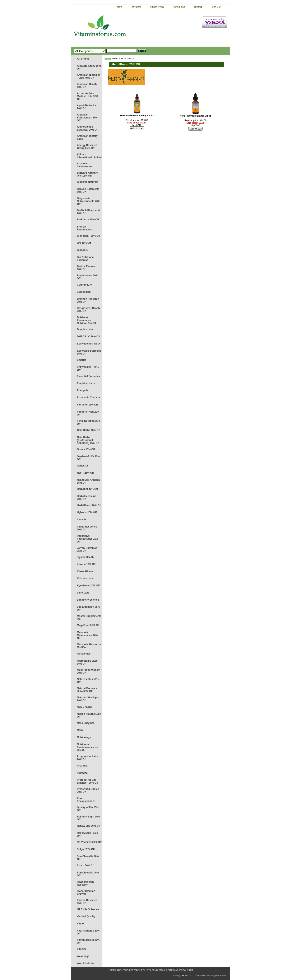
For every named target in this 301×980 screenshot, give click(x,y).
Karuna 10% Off (86, 564)
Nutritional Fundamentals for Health (87, 747)
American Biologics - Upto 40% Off (89, 76)
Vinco (80, 924)
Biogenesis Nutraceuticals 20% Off (88, 201)
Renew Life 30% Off (89, 826)
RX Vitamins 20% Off (89, 842)
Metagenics (84, 654)
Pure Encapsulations (86, 800)
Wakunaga (83, 956)
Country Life (84, 285)
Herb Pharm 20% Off (89, 505)
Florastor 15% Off (87, 405)
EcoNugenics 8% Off (89, 344)
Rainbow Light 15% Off (88, 818)
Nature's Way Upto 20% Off (88, 699)
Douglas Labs (85, 329)
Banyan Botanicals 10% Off (88, 191)
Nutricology (84, 737)
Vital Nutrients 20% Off (88, 932)
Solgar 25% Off (86, 849)
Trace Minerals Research (86, 883)
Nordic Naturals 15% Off (89, 715)
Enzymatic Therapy (88, 398)
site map (198, 7)
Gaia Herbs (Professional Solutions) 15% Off (88, 440)
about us (136, 7)
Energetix (83, 390)
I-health (81, 520)
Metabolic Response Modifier (89, 646)
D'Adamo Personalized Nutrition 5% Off (86, 320)
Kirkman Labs (85, 578)
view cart (216, 7)
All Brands (83, 59)
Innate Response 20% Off (87, 528)
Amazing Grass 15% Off (89, 67)
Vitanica (82, 949)
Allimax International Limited (89, 156)
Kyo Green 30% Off (88, 586)
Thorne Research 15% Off (87, 902)
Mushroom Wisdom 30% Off (89, 671)
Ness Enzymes (86, 723)
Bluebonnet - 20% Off (87, 277)
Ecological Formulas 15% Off (89, 352)
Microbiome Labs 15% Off (87, 662)
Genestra (82, 466)
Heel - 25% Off (85, 473)
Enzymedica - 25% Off (88, 369)
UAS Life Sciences (88, 909)
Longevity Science (88, 600)
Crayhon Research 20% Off (88, 300)
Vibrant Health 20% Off (88, 941)
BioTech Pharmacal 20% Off (88, 212)
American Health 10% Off (87, 86)
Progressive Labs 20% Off (87, 758)
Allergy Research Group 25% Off (87, 147)
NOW (80, 730)
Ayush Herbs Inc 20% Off (87, 107)
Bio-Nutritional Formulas (86, 259)
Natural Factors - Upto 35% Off (87, 690)
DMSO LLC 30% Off (89, 337)
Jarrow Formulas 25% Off (87, 549)
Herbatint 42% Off (87, 489)
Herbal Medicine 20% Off (87, 498)
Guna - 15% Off (86, 449)
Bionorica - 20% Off (89, 236)
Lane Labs (83, 593)
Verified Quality (86, 916)
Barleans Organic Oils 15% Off (87, 174)
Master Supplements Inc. (89, 618)
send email (179, 7)
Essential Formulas (88, 376)
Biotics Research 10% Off (87, 268)
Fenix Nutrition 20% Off (89, 422)
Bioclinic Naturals (87, 182)
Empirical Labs (86, 383)
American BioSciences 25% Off (87, 118)
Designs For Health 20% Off (88, 310)
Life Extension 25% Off (88, 608)
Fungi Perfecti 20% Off (88, 413)
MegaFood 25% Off (88, 625)
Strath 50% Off (86, 866)
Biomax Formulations (85, 228)
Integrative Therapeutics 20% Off (88, 539)
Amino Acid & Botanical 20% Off (88, 128)
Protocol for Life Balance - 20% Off (87, 781)
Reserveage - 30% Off (88, 834)
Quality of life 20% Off (88, 809)
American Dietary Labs (87, 137)
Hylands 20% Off (87, 512)
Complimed (84, 292)
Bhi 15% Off (84, 243)
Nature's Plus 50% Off (88, 681)
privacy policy (157, 7)
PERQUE (82, 773)
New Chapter (85, 707)
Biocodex (83, 250)
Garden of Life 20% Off (88, 458)
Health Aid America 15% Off (88, 481)
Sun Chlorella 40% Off (88, 858)
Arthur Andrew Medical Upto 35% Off (88, 96)
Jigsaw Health (85, 557)
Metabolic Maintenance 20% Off (87, 635)
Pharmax (82, 766)
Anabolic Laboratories (85, 165)
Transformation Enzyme (86, 892)
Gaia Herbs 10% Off (89, 430)
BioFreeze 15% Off (88, 220)
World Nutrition (86, 963)
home (120, 7)
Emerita (82, 360)
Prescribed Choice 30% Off (88, 791)
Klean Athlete (85, 571)
